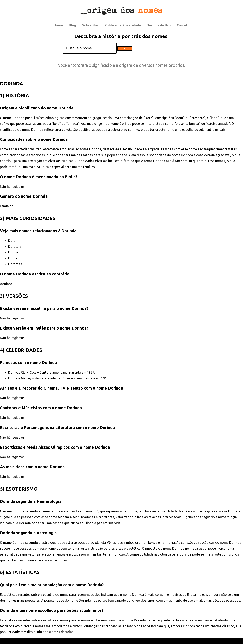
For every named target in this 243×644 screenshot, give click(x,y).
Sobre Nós (90, 25)
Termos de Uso (159, 25)
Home (58, 25)
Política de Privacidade (123, 25)
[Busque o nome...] (90, 48)
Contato (183, 25)
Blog (72, 25)
